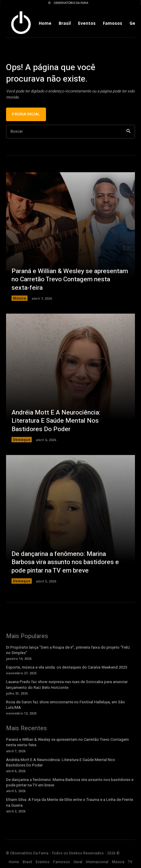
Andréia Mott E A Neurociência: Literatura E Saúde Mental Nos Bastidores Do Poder (56, 421)
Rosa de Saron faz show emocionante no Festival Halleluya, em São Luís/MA (66, 705)
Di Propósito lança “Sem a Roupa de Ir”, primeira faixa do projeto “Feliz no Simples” (68, 650)
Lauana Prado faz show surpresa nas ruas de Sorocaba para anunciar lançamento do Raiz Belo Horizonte (67, 684)
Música (20, 298)
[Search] (128, 132)
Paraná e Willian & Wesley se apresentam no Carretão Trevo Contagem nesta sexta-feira (70, 279)
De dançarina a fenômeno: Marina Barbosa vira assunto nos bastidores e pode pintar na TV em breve (65, 562)
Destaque (22, 439)
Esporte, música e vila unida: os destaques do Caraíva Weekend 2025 (67, 667)
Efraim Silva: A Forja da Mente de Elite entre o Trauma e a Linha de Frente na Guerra (70, 802)
